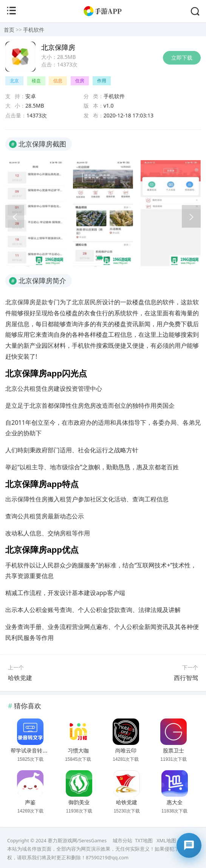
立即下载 (182, 58)
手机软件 (34, 30)
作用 (102, 81)
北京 (14, 81)
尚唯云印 (126, 751)
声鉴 (30, 802)
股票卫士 (173, 751)
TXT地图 (144, 841)
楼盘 (36, 81)
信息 (58, 81)
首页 (9, 30)
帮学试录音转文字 (32, 751)
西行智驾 (186, 678)
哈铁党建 (20, 678)
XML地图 (166, 841)
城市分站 (122, 841)
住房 (80, 81)
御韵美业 (79, 802)
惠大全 (175, 802)
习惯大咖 (78, 751)
